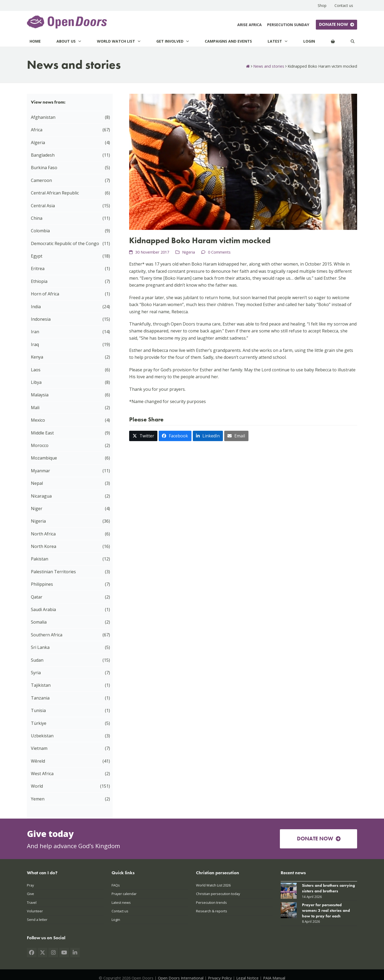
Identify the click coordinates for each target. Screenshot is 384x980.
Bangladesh (43, 155)
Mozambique (44, 458)
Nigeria (189, 252)
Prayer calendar (124, 894)
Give (30, 894)
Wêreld (38, 761)
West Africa (42, 774)
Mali (35, 408)
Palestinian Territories (53, 572)
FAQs (116, 885)
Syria (36, 673)
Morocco (40, 445)
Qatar (37, 597)
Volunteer (35, 911)
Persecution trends (211, 902)
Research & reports (212, 911)
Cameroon (41, 180)
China (37, 218)
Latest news (121, 902)
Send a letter (37, 920)
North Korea (44, 546)
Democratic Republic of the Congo (65, 243)
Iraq (35, 344)
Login (116, 920)
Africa (37, 130)
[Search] (353, 41)
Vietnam (39, 748)
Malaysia (40, 395)
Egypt (37, 256)
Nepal (37, 483)
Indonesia (41, 319)
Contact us (120, 911)
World (37, 786)
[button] (143, 436)
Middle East (42, 433)
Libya (36, 382)
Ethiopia (39, 281)
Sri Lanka (40, 647)
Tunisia (38, 710)
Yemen (38, 799)
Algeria (38, 143)
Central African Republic (55, 193)
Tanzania (40, 698)
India (36, 307)
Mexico (38, 420)
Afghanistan (43, 117)
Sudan (37, 660)
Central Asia (43, 206)
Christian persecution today (218, 894)
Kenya (37, 357)
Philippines (42, 584)
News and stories (269, 66)
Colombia (40, 231)
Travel (32, 902)
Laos (36, 370)
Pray (30, 885)
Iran (35, 332)
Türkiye (39, 723)
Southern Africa (47, 635)
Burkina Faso (44, 168)
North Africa (43, 534)
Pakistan (40, 559)
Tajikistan (41, 685)
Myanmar (40, 471)
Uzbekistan (42, 736)
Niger (37, 509)
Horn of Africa (45, 294)
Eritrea (38, 269)
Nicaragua (41, 496)
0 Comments (219, 252)
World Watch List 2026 (213, 885)
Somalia (39, 622)
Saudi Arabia (43, 609)
